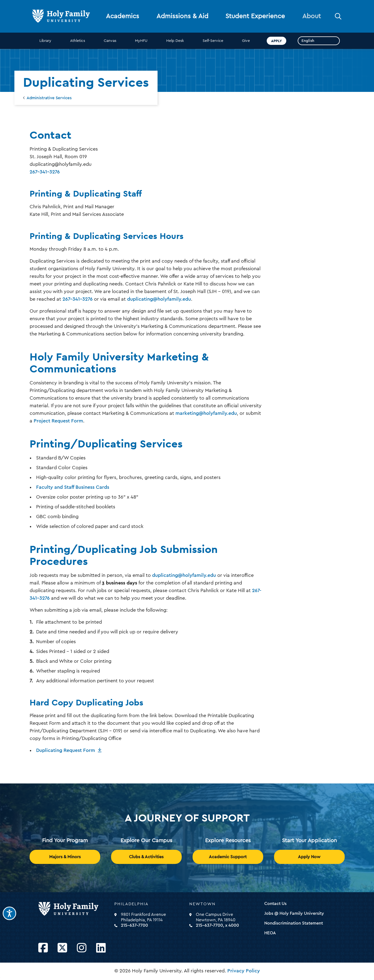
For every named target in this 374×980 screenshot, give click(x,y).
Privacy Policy (244, 971)
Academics (122, 16)
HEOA (270, 933)
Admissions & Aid (182, 16)
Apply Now (309, 857)
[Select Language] (319, 41)
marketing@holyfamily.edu (206, 413)
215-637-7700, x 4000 (217, 925)
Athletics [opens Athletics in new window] (78, 41)
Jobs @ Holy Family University (294, 913)
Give (246, 41)
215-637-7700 (134, 925)
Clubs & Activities (146, 857)
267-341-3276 (45, 172)
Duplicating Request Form (66, 750)
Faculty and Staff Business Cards (73, 487)
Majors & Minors (65, 857)
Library (45, 41)
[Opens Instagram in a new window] (82, 948)
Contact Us (275, 904)
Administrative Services (49, 98)
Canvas (110, 41)
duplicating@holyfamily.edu (159, 299)
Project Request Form (58, 421)
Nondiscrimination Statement (294, 923)
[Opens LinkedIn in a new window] (101, 948)
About (312, 16)
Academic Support (228, 857)
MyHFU (141, 41)
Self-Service (213, 41)
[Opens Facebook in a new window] (43, 948)
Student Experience (255, 16)
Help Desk (175, 41)
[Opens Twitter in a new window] (62, 948)
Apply (276, 41)
